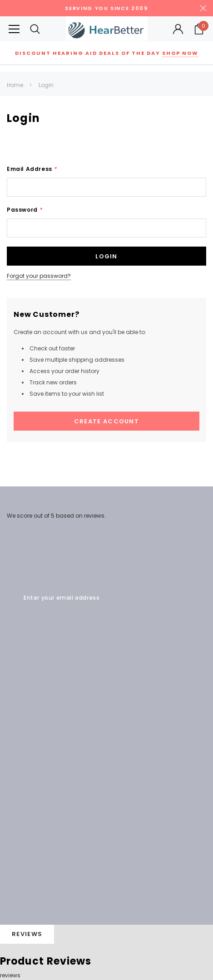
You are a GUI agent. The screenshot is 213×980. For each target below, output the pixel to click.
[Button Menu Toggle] (14, 29)
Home (15, 85)
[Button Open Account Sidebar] (178, 29)
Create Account (106, 421)
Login (46, 85)
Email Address (32, 169)
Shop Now (180, 53)
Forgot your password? (39, 276)
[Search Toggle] (35, 29)
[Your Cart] (199, 29)
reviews (10, 975)
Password (25, 210)
